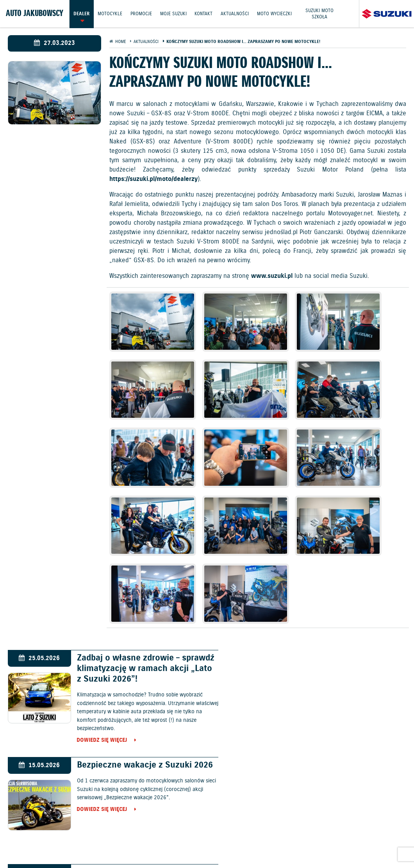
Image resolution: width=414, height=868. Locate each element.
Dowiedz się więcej (97, 626)
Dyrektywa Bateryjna (362, 837)
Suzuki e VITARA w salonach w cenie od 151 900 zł (132, 656)
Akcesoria (278, 818)
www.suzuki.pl (272, 276)
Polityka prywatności (225, 837)
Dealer (81, 13)
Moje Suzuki (173, 13)
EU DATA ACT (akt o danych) (294, 837)
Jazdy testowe (211, 818)
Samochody (176, 779)
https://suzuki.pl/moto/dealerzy (153, 179)
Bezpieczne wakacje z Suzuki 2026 (333, 549)
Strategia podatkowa (207, 846)
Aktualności (235, 13)
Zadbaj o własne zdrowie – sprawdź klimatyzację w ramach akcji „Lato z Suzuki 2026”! (135, 554)
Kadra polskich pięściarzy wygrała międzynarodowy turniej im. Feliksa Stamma (339, 661)
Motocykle (110, 13)
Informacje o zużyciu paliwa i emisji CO (139, 837)
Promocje (141, 13)
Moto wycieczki (275, 13)
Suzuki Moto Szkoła (320, 13)
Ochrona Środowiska (53, 837)
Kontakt (204, 13)
